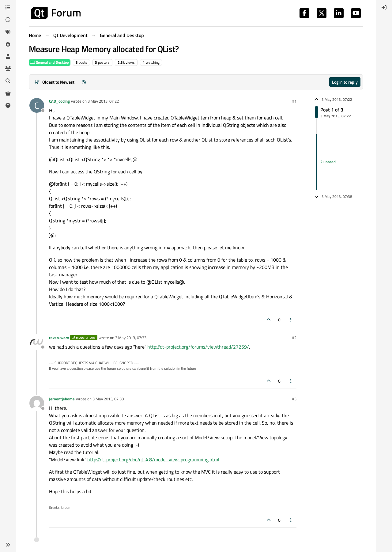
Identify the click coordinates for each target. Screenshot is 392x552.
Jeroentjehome (62, 399)
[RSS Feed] (84, 82)
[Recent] (8, 20)
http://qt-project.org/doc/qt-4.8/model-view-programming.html (153, 459)
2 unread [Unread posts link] (328, 162)
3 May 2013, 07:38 (108, 399)
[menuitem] (384, 7)
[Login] (384, 7)
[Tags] (8, 32)
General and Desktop (50, 62)
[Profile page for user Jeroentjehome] (37, 403)
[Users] (8, 56)
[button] (8, 545)
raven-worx (59, 338)
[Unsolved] (8, 105)
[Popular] (8, 44)
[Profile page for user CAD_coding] (37, 105)
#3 (294, 399)
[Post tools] (291, 320)
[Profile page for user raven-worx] (37, 342)
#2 (294, 338)
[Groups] (8, 69)
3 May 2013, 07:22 (103, 101)
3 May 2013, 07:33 (131, 338)
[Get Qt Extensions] (8, 93)
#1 (294, 101)
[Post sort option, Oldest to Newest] (54, 82)
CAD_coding (59, 101)
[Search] (8, 81)
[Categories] (8, 7)
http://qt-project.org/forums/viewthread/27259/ (198, 347)
